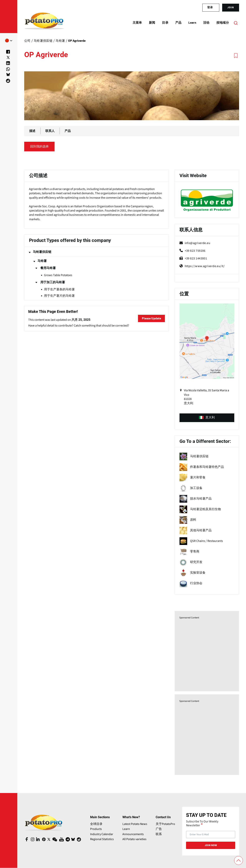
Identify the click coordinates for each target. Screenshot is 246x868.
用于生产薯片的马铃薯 (59, 296)
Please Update (151, 318)
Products (96, 829)
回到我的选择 (39, 147)
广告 (159, 829)
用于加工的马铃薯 (53, 282)
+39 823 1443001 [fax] (193, 258)
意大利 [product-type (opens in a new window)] (207, 417)
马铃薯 (42, 261)
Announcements (133, 834)
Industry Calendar (102, 834)
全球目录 (96, 824)
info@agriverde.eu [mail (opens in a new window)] (195, 243)
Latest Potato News (135, 824)
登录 (210, 7)
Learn (126, 829)
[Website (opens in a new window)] (207, 200)
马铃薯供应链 (42, 252)
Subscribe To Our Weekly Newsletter (202, 823)
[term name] (207, 456)
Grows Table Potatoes (58, 275)
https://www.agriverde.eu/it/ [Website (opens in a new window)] (202, 266)
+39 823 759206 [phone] (192, 251)
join (231, 7)
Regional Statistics (102, 839)
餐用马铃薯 (48, 268)
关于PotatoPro (165, 824)
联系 (159, 834)
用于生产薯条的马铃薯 (59, 289)
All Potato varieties (134, 839)
